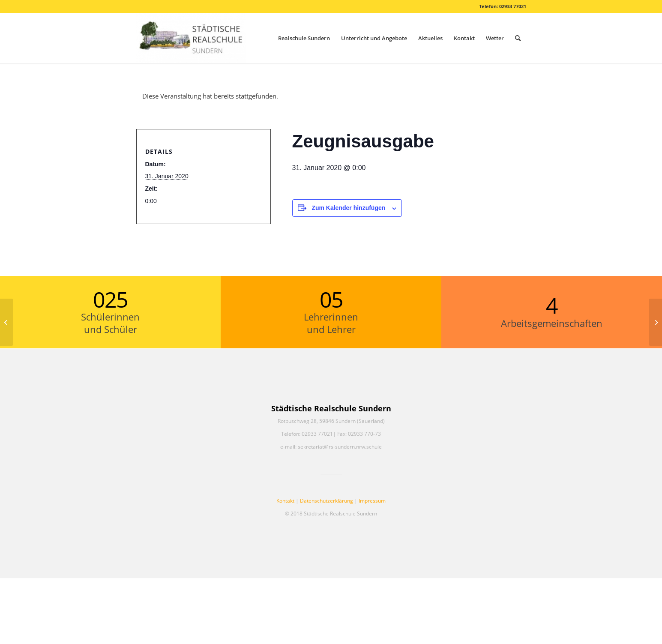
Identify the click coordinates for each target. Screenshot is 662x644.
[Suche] (518, 38)
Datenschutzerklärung (327, 501)
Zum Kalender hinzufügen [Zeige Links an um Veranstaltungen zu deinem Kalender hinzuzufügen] (348, 208)
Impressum (372, 501)
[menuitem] (304, 38)
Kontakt (285, 501)
